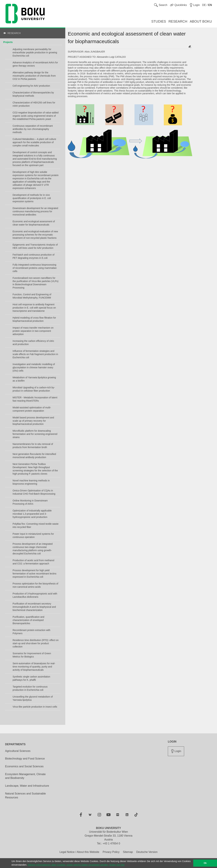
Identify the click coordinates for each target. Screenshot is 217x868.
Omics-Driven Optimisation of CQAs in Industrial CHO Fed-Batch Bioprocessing (34, 492)
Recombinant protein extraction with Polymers (31, 632)
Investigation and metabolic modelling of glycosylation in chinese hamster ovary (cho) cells (34, 367)
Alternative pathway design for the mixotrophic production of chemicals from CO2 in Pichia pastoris (34, 76)
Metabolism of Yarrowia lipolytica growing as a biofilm (34, 379)
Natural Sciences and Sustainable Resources (25, 795)
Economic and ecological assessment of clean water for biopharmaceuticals (34, 223)
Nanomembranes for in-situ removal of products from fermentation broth (33, 446)
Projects (8, 42)
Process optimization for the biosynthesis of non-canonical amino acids (35, 585)
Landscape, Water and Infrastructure (27, 786)
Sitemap (128, 852)
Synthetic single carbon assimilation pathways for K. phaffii (31, 678)
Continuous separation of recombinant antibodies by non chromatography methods (33, 129)
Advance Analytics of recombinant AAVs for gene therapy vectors (35, 64)
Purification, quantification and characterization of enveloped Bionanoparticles (28, 620)
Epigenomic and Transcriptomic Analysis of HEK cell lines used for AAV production (35, 246)
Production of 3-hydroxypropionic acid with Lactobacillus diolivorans (35, 595)
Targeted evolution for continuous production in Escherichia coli (30, 688)
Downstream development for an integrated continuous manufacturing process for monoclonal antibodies (35, 211)
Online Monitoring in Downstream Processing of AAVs (30, 502)
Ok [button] (205, 863)
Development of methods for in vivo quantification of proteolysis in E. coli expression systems (32, 198)
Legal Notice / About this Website (79, 852)
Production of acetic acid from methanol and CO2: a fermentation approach (33, 562)
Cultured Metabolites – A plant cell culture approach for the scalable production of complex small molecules (34, 142)
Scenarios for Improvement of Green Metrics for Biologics (32, 655)
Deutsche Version (147, 852)
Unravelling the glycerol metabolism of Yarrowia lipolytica (33, 698)
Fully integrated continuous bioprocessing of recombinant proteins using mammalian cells (35, 268)
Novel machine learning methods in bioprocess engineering (31, 482)
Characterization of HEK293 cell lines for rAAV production (34, 104)
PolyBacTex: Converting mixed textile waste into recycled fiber (36, 525)
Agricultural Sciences (18, 751)
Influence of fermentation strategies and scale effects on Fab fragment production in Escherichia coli (35, 354)
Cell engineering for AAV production (31, 86)
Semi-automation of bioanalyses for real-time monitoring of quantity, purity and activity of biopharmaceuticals (34, 667)
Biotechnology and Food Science (25, 759)
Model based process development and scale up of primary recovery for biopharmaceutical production (33, 421)
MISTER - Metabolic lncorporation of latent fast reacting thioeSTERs (35, 399)
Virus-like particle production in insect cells (35, 707)
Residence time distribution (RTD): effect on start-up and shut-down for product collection (36, 643)
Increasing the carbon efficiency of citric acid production (33, 343)
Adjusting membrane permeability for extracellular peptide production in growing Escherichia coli (35, 52)
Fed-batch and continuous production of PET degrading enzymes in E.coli (33, 256)
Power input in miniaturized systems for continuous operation (33, 535)
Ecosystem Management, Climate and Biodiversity (25, 776)
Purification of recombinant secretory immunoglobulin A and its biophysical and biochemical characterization (34, 607)
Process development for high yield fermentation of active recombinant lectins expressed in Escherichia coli (34, 574)
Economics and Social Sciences (24, 766)
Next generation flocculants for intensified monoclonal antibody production (34, 456)
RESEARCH (14, 33)
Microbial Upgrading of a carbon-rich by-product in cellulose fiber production (34, 389)
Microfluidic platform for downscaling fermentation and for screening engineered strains (35, 434)
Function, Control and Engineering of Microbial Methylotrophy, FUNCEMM (32, 296)
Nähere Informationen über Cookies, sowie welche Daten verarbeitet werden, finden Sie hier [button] (76, 865)
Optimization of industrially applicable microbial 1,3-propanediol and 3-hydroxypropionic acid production (32, 514)
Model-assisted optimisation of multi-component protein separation (32, 409)
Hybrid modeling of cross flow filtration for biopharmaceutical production (34, 319)
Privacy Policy (111, 852)
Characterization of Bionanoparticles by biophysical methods (33, 94)
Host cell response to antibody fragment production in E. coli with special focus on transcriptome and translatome (34, 308)
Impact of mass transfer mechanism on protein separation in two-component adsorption (33, 331)
